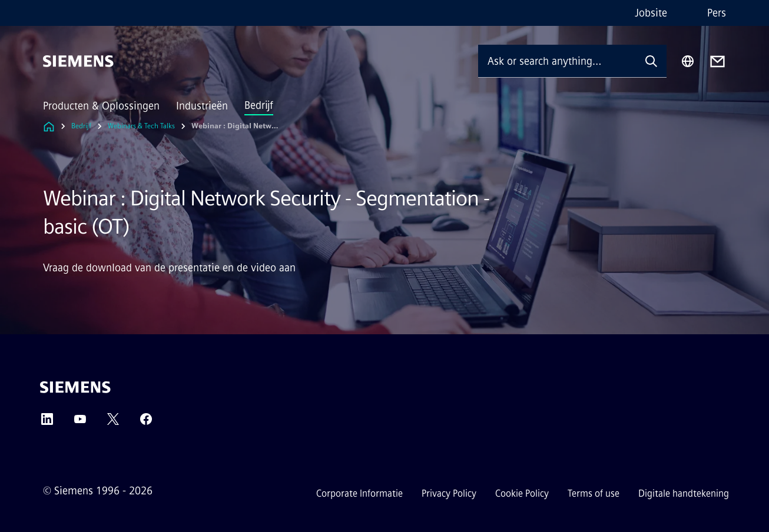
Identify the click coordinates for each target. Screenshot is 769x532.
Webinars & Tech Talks (141, 126)
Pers (717, 13)
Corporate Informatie (359, 493)
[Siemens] (78, 61)
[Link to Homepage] (49, 126)
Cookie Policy (522, 493)
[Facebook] (146, 423)
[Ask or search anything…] (557, 61)
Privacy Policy (449, 493)
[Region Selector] (688, 61)
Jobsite (651, 13)
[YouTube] (80, 423)
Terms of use (594, 493)
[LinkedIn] (47, 423)
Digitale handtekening (684, 493)
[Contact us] (717, 61)
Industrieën (202, 106)
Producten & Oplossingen (101, 106)
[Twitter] (113, 423)
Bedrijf (259, 105)
